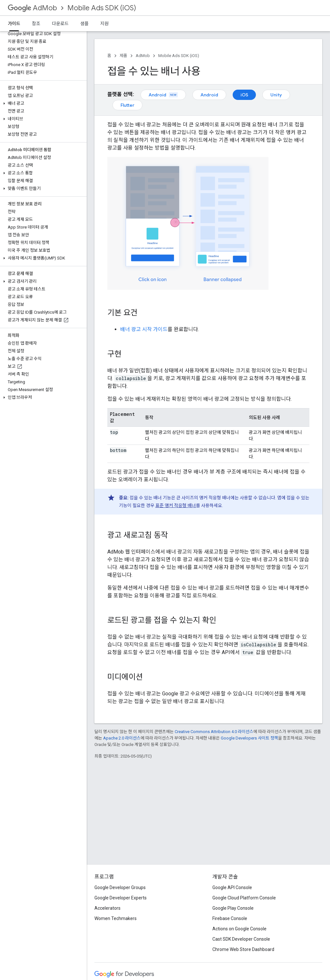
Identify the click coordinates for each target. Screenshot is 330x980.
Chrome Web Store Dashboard (243, 949)
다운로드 (60, 24)
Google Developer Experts (121, 898)
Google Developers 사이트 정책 (249, 738)
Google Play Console (233, 908)
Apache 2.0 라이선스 (122, 738)
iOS (244, 95)
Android (163, 95)
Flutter (127, 105)
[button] (42, 103)
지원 (104, 24)
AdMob (32, 8)
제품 (123, 56)
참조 (36, 24)
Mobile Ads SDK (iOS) (102, 8)
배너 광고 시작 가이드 (144, 329)
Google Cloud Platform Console (244, 898)
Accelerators (107, 908)
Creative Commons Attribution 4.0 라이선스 (214, 732)
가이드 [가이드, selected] (14, 24)
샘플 (84, 24)
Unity (276, 95)
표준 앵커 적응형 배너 (176, 505)
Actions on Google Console (239, 929)
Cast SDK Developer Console (241, 939)
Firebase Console (230, 918)
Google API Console (232, 887)
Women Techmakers (116, 918)
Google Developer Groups (120, 887)
